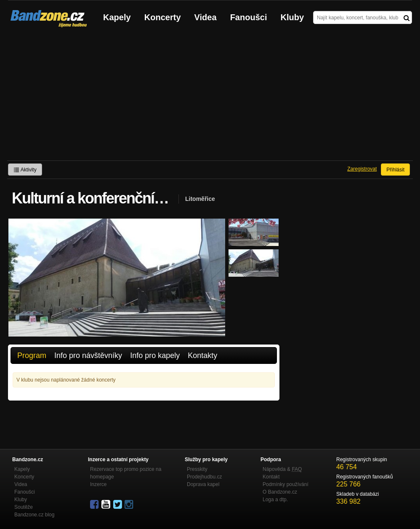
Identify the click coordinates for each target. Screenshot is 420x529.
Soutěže (24, 507)
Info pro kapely (155, 355)
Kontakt (271, 477)
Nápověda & (282, 469)
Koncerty (163, 17)
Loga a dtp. (275, 500)
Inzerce (98, 484)
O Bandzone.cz (280, 492)
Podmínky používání (286, 484)
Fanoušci (249, 17)
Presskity (197, 469)
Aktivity (25, 170)
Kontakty (202, 355)
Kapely (117, 17)
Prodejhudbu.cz (204, 477)
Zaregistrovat (362, 169)
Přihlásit (395, 170)
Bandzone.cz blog (34, 515)
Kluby (292, 17)
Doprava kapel (203, 484)
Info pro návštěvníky (88, 355)
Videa (206, 17)
